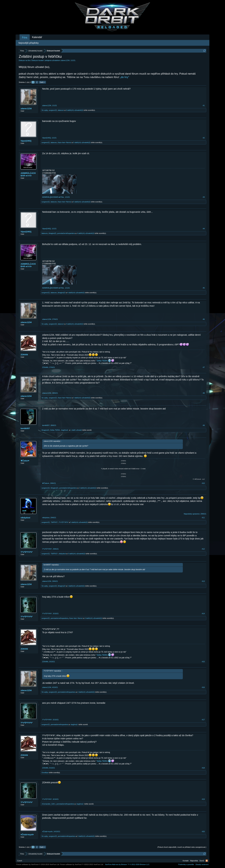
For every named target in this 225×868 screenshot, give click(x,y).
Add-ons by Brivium (127, 864)
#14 (203, 614)
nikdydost (25, 518)
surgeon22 (53, 110)
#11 (203, 518)
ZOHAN (24, 355)
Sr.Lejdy (45, 110)
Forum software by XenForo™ (82, 864)
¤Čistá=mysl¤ (27, 835)
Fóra (25, 38)
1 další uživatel (76, 430)
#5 (204, 288)
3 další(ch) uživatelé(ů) (82, 398)
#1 (204, 105)
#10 (203, 483)
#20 (203, 831)
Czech (20, 861)
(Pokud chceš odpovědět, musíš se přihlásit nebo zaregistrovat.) (182, 847)
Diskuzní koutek (38, 60)
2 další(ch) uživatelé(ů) (88, 488)
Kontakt (186, 861)
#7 (204, 367)
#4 (204, 229)
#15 (203, 662)
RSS (207, 861)
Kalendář (37, 37)
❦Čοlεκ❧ (25, 461)
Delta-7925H (102, 361)
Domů (202, 861)
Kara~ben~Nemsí (64, 142)
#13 (203, 581)
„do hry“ (125, 77)
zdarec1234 (65, 60)
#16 (203, 687)
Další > (42, 82)
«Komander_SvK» (49, 804)
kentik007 (25, 428)
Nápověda (194, 861)
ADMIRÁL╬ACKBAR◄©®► (28, 174)
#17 (203, 720)
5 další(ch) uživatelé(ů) (82, 142)
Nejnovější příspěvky (29, 43)
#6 (204, 319)
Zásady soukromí (202, 864)
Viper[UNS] (26, 141)
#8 (204, 393)
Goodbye (45, 773)
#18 (203, 768)
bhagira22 (52, 233)
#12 (203, 549)
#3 (204, 197)
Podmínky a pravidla (186, 864)
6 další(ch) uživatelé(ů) (74, 110)
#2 (204, 138)
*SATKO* (54, 522)
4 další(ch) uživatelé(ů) (86, 233)
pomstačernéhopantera (66, 233)
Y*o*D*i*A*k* (63, 522)
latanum (61, 110)
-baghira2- (65, 430)
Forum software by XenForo (38, 864)
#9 (204, 425)
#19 (203, 799)
